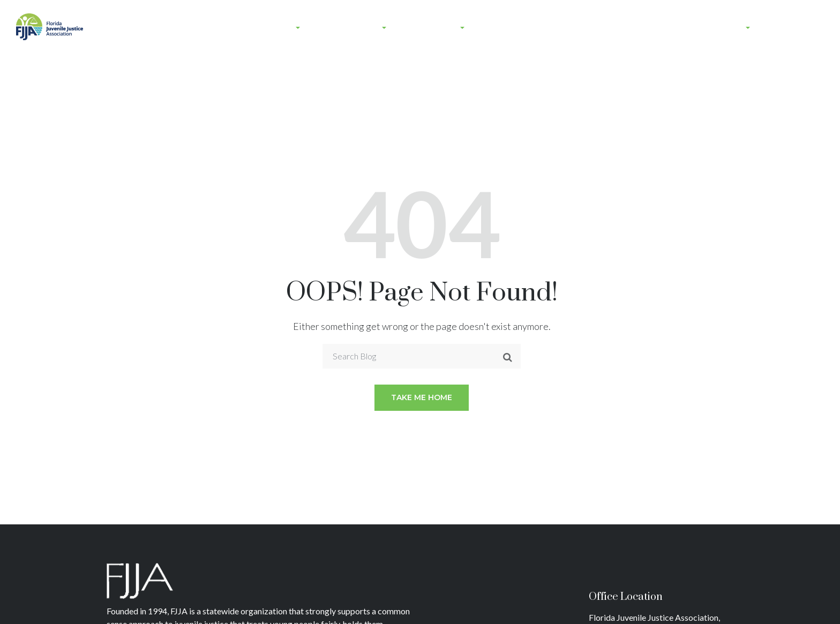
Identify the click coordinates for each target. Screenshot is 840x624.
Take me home (422, 397)
